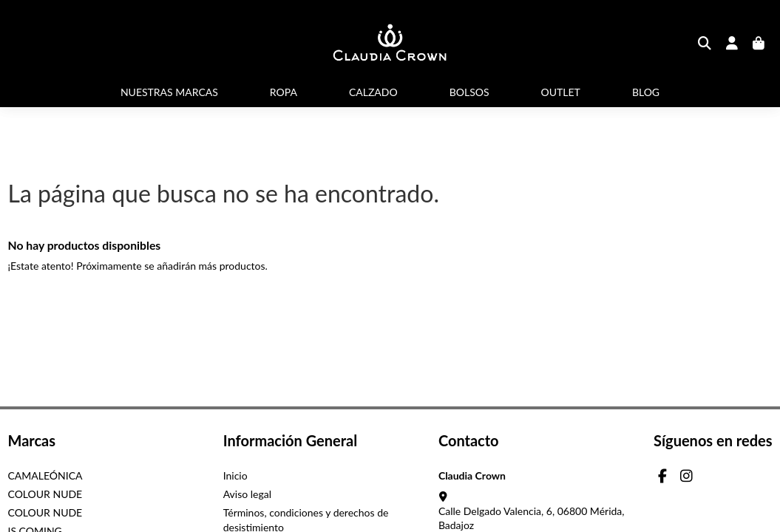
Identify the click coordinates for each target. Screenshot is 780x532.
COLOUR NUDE (45, 494)
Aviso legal (247, 494)
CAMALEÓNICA (45, 475)
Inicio (235, 475)
